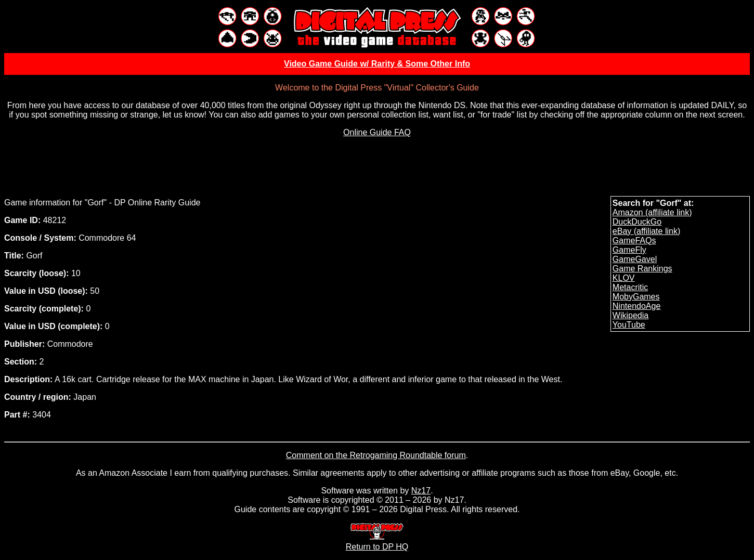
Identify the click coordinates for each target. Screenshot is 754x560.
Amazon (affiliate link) (652, 212)
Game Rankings (642, 269)
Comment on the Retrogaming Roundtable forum (376, 455)
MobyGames (636, 297)
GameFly (629, 250)
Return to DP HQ (377, 542)
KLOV (624, 278)
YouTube (629, 325)
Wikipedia (630, 315)
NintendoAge (637, 306)
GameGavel (635, 259)
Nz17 (421, 491)
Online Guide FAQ (377, 132)
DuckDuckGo (637, 222)
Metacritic (630, 287)
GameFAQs (634, 240)
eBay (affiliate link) (646, 231)
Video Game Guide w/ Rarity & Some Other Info (377, 64)
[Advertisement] (377, 169)
